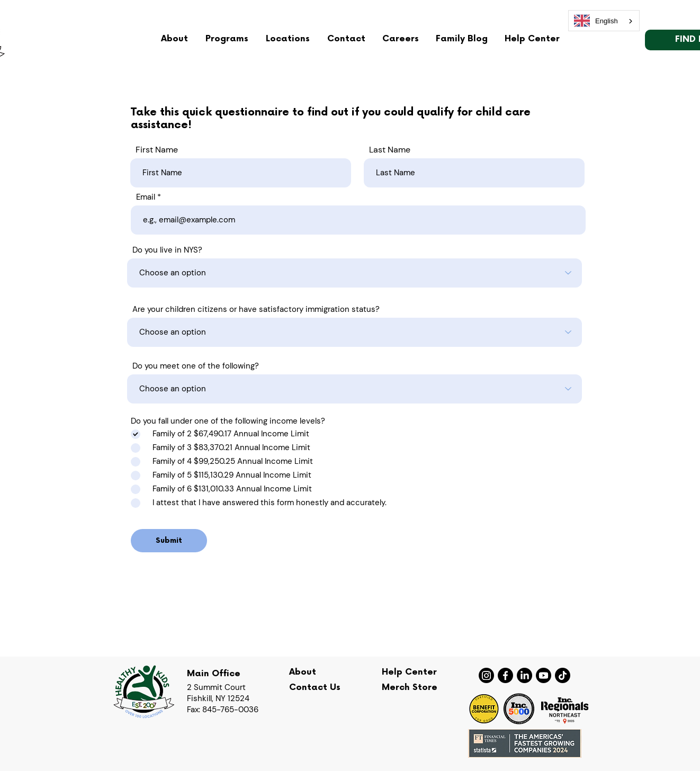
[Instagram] (486, 675)
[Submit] (169, 541)
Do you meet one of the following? (196, 366)
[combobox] (604, 21)
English (596, 21)
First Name (157, 150)
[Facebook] (505, 675)
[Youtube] (544, 675)
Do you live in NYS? (167, 250)
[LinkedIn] (524, 675)
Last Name (390, 150)
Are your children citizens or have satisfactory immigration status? (256, 310)
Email (146, 197)
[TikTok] (563, 675)
